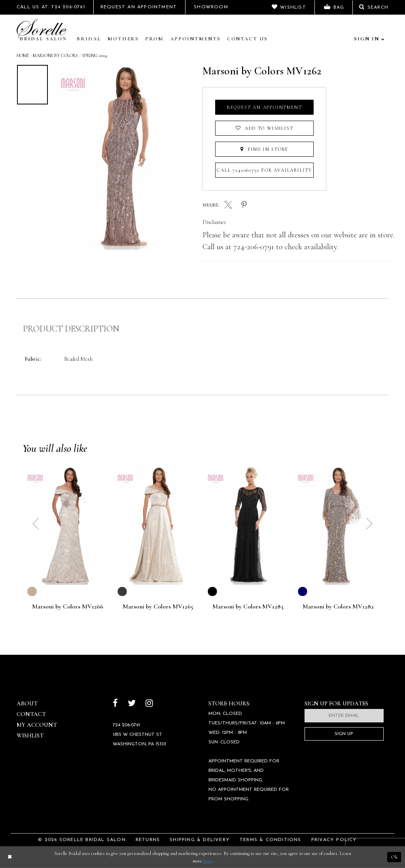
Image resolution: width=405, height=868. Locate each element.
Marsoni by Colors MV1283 (248, 607)
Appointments (195, 39)
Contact (31, 714)
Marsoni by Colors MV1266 (68, 607)
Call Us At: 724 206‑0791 (51, 7)
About (27, 703)
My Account (37, 725)
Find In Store (264, 149)
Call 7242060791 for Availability (264, 170)
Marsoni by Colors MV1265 (158, 607)
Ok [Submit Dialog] (394, 857)
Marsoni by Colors (55, 55)
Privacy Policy (334, 840)
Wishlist (30, 735)
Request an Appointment (265, 107)
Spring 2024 (94, 55)
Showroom (211, 7)
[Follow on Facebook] (115, 704)
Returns (148, 840)
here (207, 861)
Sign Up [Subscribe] (344, 734)
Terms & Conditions (271, 840)
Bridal (89, 39)
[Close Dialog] (9, 857)
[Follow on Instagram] (149, 704)
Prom (154, 39)
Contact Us (248, 39)
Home (23, 55)
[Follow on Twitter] (132, 704)
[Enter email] (344, 716)
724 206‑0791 (127, 725)
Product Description (71, 329)
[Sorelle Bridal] (43, 30)
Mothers (123, 39)
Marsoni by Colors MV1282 (338, 607)
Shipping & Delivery (200, 840)
